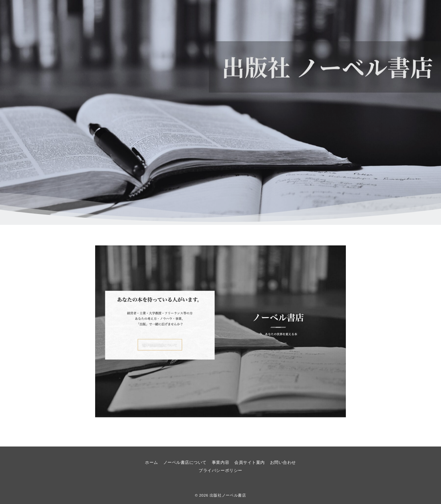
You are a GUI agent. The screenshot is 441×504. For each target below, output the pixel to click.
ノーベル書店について (275, 14)
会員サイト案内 (355, 14)
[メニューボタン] (35, 14)
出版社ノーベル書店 (228, 495)
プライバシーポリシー (220, 470)
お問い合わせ (393, 14)
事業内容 (319, 14)
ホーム (234, 14)
